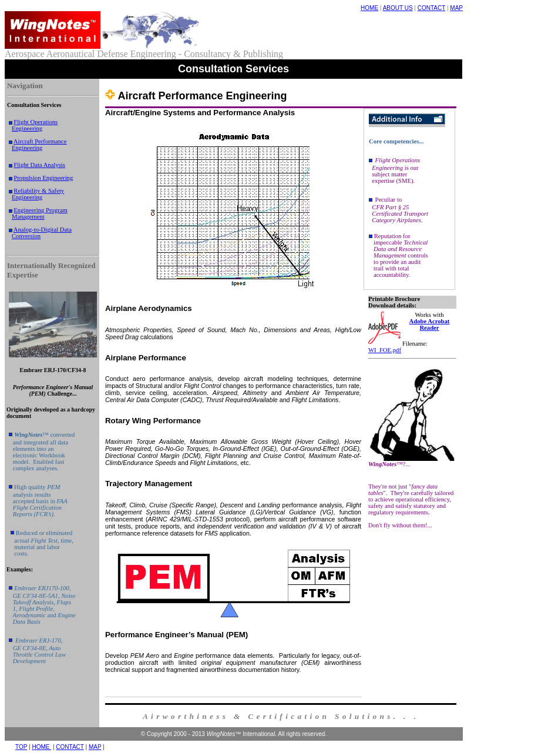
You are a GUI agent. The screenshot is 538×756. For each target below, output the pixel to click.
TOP (21, 747)
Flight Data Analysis (39, 165)
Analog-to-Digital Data (43, 230)
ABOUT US (398, 8)
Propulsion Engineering (43, 178)
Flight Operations (36, 122)
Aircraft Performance (40, 141)
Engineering (27, 128)
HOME (369, 8)
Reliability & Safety (39, 191)
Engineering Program (40, 210)
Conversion (26, 236)
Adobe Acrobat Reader (430, 325)
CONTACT (431, 8)
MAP (456, 8)
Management (28, 217)
